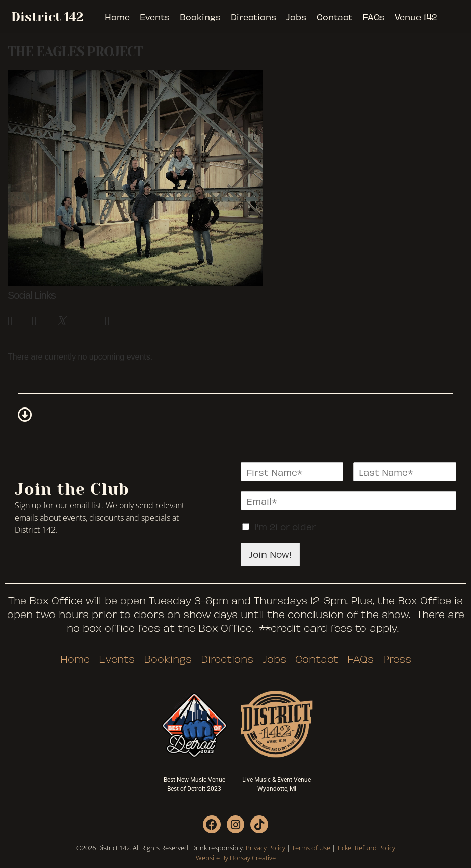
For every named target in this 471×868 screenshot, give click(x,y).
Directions (253, 17)
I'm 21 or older (285, 526)
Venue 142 (416, 17)
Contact (334, 17)
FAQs (374, 17)
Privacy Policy (266, 848)
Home (117, 17)
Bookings (200, 17)
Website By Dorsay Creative (236, 858)
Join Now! (270, 554)
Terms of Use (311, 848)
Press (397, 659)
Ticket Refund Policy (366, 848)
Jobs (296, 17)
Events (155, 17)
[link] (15, 319)
